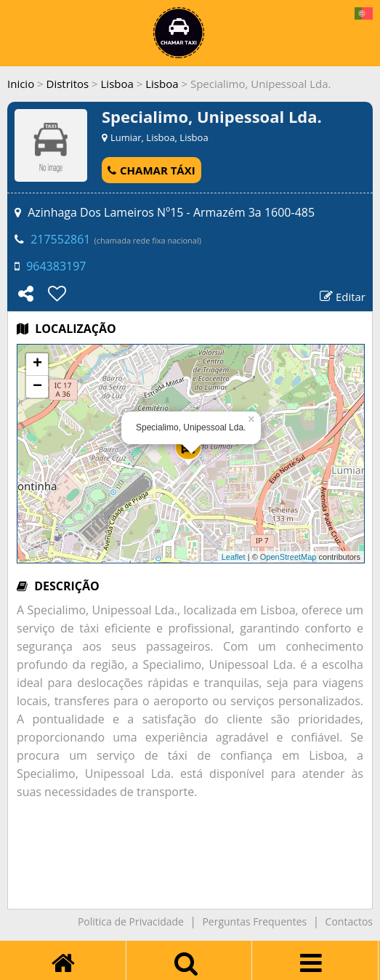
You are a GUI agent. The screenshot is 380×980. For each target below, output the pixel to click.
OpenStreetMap (288, 557)
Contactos (349, 921)
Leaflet (234, 557)
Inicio (21, 84)
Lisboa (117, 84)
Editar (343, 297)
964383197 (56, 266)
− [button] (37, 387)
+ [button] (37, 364)
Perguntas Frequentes (254, 921)
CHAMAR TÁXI (151, 170)
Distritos (68, 84)
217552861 (60, 239)
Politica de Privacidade (131, 921)
